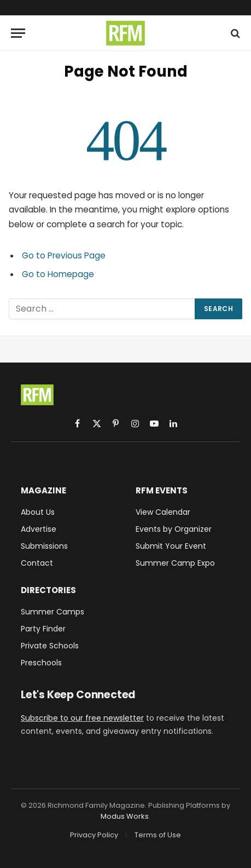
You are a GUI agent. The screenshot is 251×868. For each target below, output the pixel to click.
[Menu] (18, 33)
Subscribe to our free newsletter (82, 718)
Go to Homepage (58, 274)
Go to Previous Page (64, 255)
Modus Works (125, 816)
